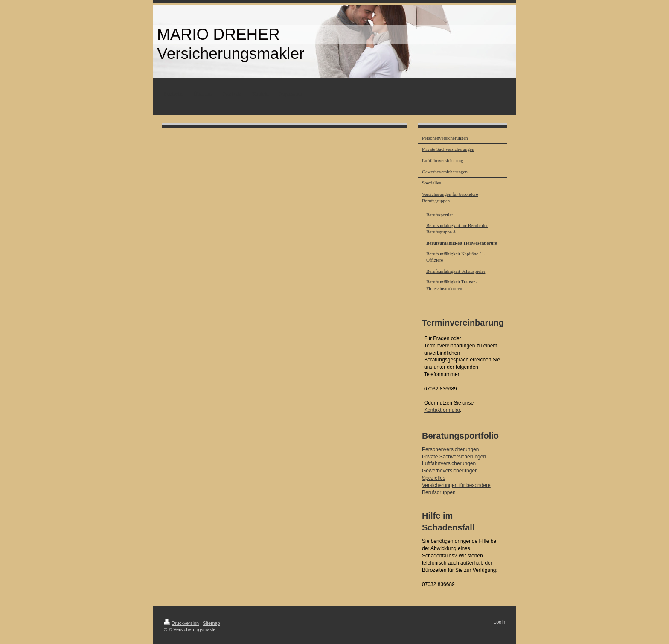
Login (499, 622)
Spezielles (434, 478)
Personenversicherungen (450, 449)
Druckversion (181, 623)
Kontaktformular (442, 410)
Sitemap (211, 623)
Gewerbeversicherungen (450, 471)
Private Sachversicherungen (454, 457)
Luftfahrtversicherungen (449, 463)
